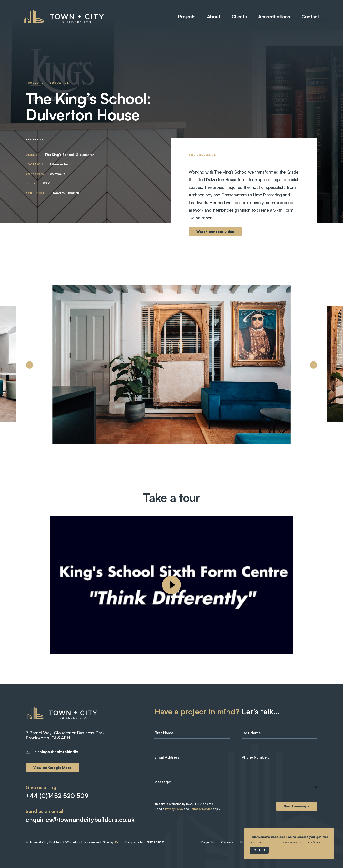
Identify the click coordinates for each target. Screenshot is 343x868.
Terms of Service (201, 809)
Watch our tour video (215, 232)
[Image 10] (236, 456)
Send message (297, 806)
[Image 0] (93, 456)
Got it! (259, 850)
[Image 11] (250, 456)
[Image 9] (222, 456)
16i (117, 842)
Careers (227, 842)
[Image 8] (207, 456)
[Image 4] (150, 456)
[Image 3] (136, 456)
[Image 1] (107, 456)
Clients (237, 17)
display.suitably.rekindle (52, 752)
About (212, 17)
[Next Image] (313, 365)
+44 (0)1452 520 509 (57, 796)
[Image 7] (193, 456)
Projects (185, 17)
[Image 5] (164, 456)
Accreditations (272, 17)
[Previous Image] (30, 365)
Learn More (312, 842)
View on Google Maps (53, 768)
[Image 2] (121, 456)
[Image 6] (179, 456)
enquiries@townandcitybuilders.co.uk (73, 819)
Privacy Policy (174, 809)
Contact (308, 17)
